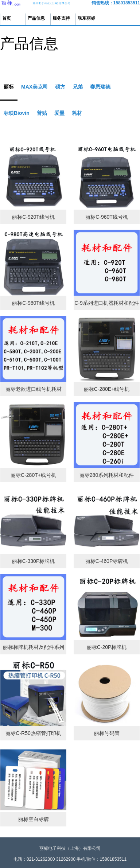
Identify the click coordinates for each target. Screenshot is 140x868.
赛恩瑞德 (100, 87)
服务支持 (61, 18)
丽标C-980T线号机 (33, 303)
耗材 (77, 113)
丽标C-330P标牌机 (33, 561)
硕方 (60, 87)
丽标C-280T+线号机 (33, 475)
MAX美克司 (34, 87)
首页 (7, 18)
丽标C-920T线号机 (33, 217)
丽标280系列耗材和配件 (107, 475)
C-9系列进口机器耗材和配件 (107, 303)
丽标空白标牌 (34, 819)
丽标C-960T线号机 (107, 217)
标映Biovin (17, 113)
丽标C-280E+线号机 (107, 389)
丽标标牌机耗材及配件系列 (34, 647)
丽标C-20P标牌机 (107, 647)
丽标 (9, 87)
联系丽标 (86, 18)
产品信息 (36, 18)
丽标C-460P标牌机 (107, 561)
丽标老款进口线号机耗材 (34, 389)
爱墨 (59, 113)
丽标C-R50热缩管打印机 (33, 733)
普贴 (42, 113)
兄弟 (78, 87)
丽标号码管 (107, 733)
